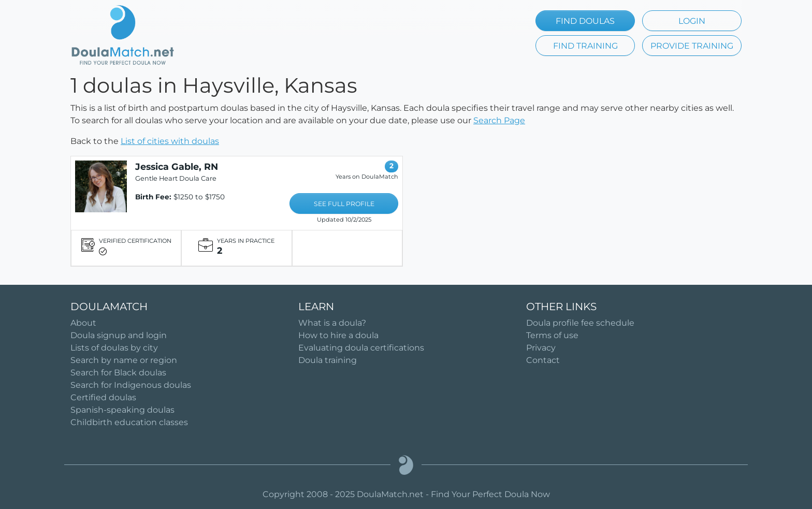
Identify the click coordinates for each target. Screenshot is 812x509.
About (83, 323)
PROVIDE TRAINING (692, 46)
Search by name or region (124, 360)
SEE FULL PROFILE (344, 204)
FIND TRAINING (585, 46)
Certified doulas (103, 397)
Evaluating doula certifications (361, 348)
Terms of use (552, 335)
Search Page (499, 120)
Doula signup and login (119, 335)
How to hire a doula (338, 335)
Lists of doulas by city (114, 348)
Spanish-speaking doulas (122, 410)
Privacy (541, 348)
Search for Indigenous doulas (131, 385)
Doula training (328, 360)
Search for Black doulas (118, 373)
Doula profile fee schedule (580, 323)
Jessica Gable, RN (177, 166)
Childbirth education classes (129, 422)
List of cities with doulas (170, 141)
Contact (543, 360)
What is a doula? (332, 323)
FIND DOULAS (585, 21)
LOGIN (692, 21)
